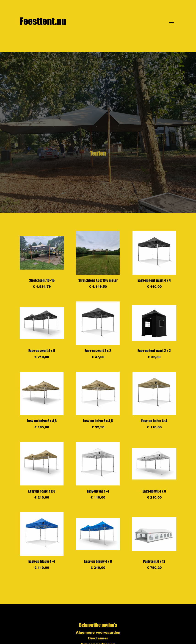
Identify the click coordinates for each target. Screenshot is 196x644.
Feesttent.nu (43, 21)
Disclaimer (98, 638)
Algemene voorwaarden (98, 632)
